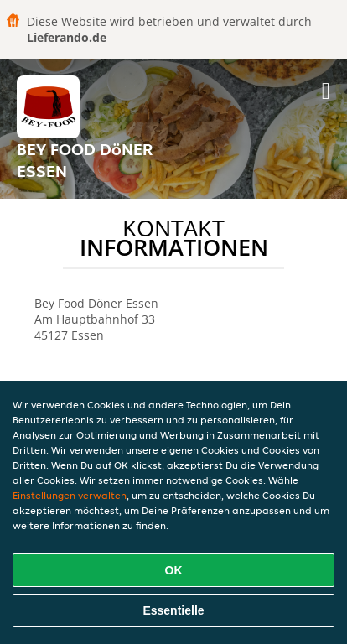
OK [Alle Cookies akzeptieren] (174, 570)
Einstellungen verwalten (70, 495)
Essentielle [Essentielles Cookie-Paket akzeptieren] (173, 610)
